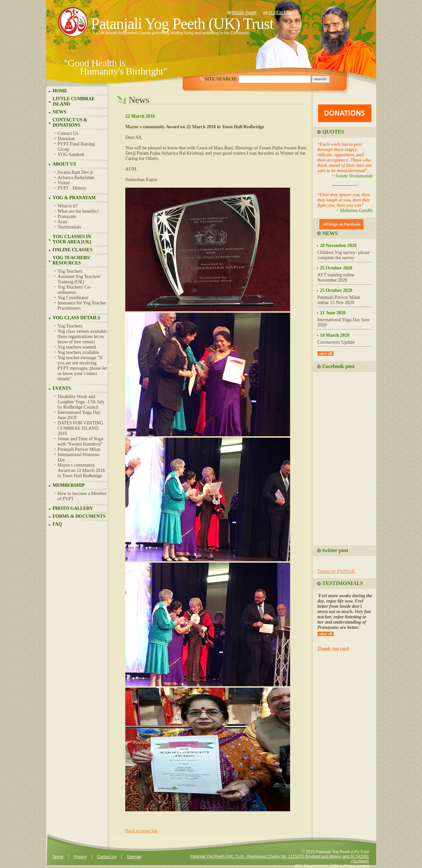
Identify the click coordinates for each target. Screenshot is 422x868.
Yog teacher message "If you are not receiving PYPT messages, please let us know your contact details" (82, 368)
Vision (64, 183)
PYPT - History (72, 188)
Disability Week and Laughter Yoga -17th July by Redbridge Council (81, 402)
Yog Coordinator (73, 298)
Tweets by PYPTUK (336, 571)
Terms (58, 857)
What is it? (68, 206)
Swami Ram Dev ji (75, 172)
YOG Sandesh (71, 155)
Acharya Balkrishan (76, 178)
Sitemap (134, 857)
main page (244, 12)
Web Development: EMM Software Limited (332, 866)
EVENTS (62, 388)
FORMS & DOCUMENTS (79, 516)
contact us (280, 12)
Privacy (80, 857)
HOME (60, 91)
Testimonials (69, 227)
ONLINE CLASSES (73, 250)
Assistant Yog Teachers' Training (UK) (79, 279)
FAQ (58, 524)
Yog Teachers (70, 271)
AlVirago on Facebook (341, 224)
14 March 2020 (334, 335)
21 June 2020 (333, 313)
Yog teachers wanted (77, 347)
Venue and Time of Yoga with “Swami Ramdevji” (80, 441)
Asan (62, 222)
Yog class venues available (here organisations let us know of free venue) (82, 337)
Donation (66, 139)
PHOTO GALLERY (73, 508)
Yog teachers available (78, 352)
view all (326, 354)
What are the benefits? (78, 211)
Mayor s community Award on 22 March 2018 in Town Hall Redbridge (81, 470)
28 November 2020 (338, 246)
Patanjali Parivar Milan (79, 449)
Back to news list (141, 831)
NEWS (60, 112)
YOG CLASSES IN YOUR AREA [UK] (72, 239)
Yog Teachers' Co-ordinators (75, 290)
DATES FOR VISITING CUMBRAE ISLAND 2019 (80, 428)
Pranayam (67, 217)
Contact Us (68, 133)
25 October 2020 (336, 268)
